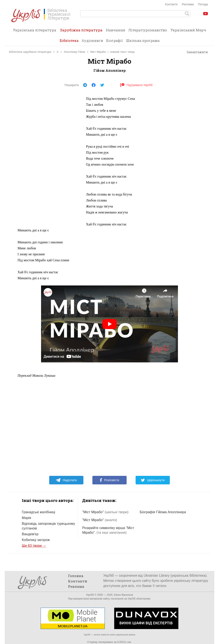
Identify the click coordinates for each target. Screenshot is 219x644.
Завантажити (195, 52)
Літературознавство (148, 30)
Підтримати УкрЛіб (136, 85)
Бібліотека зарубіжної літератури (30, 52)
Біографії (115, 40)
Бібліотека (69, 40)
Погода (203, 4)
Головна (76, 576)
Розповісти (109, 480)
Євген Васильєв (124, 595)
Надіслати (66, 480)
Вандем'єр (30, 534)
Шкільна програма (143, 40)
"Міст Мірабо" (105, 512)
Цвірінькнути (153, 480)
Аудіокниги (92, 40)
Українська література (35, 30)
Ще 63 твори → (34, 546)
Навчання (115, 30)
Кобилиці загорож (36, 540)
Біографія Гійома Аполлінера (163, 512)
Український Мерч (188, 30)
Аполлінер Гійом (74, 52)
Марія (27, 518)
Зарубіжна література (81, 31)
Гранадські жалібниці (38, 512)
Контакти (171, 4)
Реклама (188, 4)
